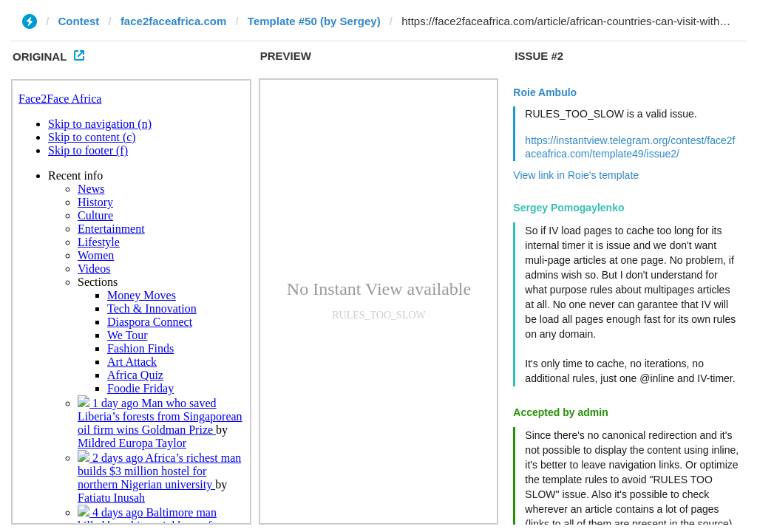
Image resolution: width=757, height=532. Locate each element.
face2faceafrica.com (173, 21)
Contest (79, 21)
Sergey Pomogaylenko (568, 208)
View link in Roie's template (576, 175)
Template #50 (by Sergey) (314, 21)
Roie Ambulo (545, 92)
